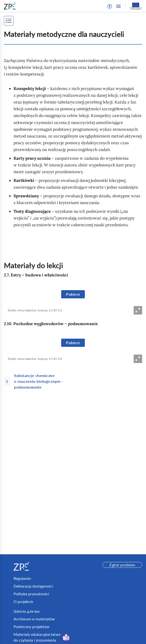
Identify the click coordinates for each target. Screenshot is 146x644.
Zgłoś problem (122, 565)
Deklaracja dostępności (33, 586)
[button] (110, 6)
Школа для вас (27, 611)
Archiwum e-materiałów (34, 619)
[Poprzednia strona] (38, 381)
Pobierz (73, 294)
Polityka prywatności (31, 594)
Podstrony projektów (32, 627)
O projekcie (23, 601)
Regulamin (22, 578)
